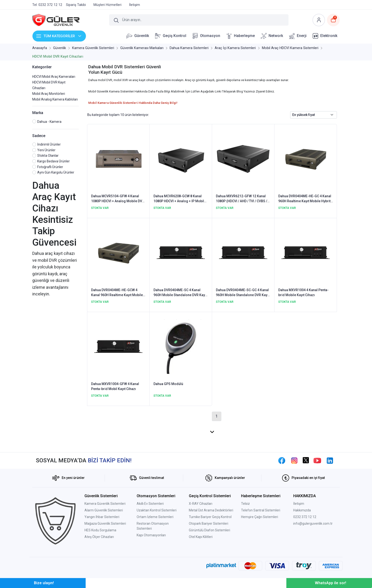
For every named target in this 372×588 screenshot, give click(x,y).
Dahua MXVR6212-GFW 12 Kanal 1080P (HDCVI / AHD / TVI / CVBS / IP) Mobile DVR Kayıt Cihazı (242, 199)
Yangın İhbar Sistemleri (102, 517)
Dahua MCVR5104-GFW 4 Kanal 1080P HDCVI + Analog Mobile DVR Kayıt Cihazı (118, 199)
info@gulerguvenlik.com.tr (313, 524)
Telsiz (245, 504)
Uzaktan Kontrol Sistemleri (157, 510)
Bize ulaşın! (44, 583)
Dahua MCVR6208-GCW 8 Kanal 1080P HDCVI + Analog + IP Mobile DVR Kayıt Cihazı (180, 199)
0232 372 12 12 (305, 517)
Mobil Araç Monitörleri (49, 94)
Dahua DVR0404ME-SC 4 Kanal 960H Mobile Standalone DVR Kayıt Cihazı (180, 293)
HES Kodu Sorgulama (100, 530)
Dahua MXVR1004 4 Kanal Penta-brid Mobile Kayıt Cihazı (303, 292)
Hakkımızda (302, 510)
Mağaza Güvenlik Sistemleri (105, 524)
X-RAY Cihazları (201, 504)
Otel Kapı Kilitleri (201, 537)
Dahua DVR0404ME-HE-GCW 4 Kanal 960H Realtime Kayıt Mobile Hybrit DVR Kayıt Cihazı (117, 293)
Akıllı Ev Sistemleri (150, 504)
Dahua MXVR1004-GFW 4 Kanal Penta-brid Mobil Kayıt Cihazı (115, 386)
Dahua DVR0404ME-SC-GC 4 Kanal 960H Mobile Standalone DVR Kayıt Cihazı (243, 293)
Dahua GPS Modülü (168, 384)
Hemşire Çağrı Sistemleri (260, 517)
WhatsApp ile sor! (330, 583)
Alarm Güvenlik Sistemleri (104, 510)
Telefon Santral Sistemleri (261, 510)
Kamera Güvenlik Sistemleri (105, 504)
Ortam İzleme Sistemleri (155, 517)
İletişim (299, 504)
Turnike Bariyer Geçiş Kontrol (210, 517)
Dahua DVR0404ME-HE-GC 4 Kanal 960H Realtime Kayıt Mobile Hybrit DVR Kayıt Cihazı (305, 199)
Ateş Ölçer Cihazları (99, 537)
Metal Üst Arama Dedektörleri (211, 510)
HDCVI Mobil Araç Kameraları (54, 77)
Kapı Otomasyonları (151, 535)
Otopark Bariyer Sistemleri (209, 524)
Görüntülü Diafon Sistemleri (209, 530)
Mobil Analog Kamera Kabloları (55, 99)
